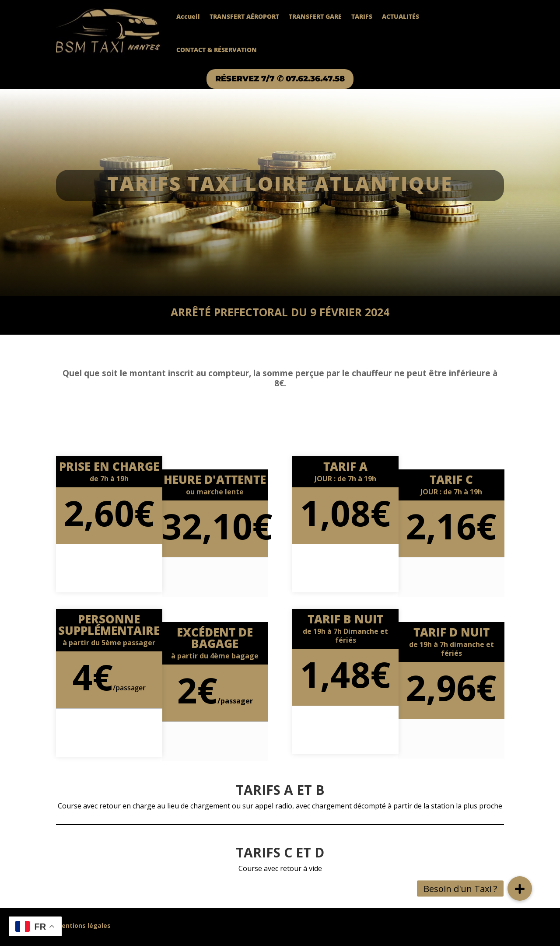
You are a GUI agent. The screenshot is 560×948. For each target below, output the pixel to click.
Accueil (188, 16)
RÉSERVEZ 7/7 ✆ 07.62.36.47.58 (280, 80)
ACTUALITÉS (401, 16)
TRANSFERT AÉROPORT (244, 16)
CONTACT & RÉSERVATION (217, 50)
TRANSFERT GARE (315, 16)
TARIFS (362, 16)
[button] (520, 889)
